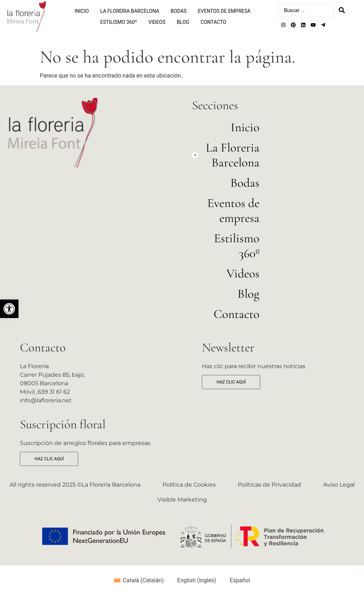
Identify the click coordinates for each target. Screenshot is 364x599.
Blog (183, 22)
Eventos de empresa (224, 11)
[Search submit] (343, 10)
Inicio (82, 11)
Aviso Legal (339, 485)
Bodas (179, 11)
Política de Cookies (189, 485)
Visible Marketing (182, 500)
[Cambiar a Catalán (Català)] (139, 581)
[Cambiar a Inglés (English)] (194, 581)
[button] (9, 309)
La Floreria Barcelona (130, 11)
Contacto (213, 22)
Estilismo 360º (119, 22)
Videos (157, 22)
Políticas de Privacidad (269, 485)
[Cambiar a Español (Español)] (237, 581)
